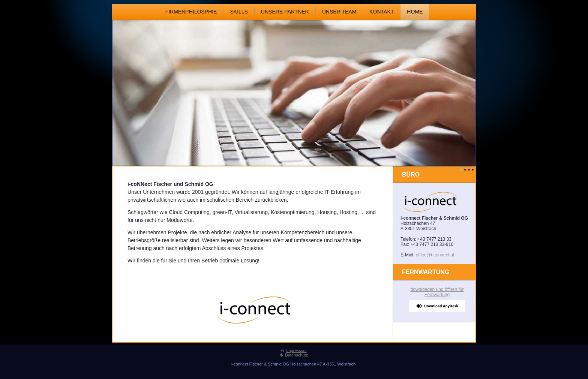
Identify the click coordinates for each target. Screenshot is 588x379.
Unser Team (339, 12)
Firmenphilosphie (191, 12)
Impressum (296, 351)
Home (415, 12)
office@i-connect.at (436, 255)
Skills (239, 12)
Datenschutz (296, 355)
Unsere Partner (285, 12)
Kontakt (382, 12)
